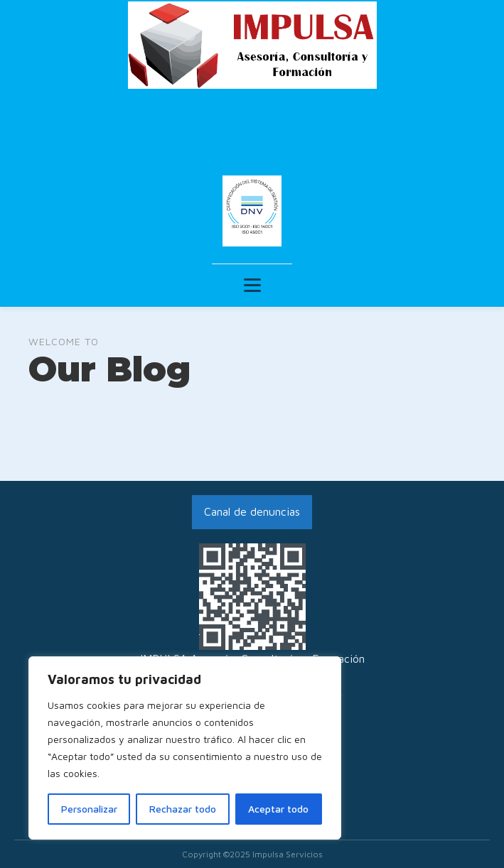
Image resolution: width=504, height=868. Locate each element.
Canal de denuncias (252, 511)
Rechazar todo (183, 809)
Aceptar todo (278, 809)
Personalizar (89, 809)
